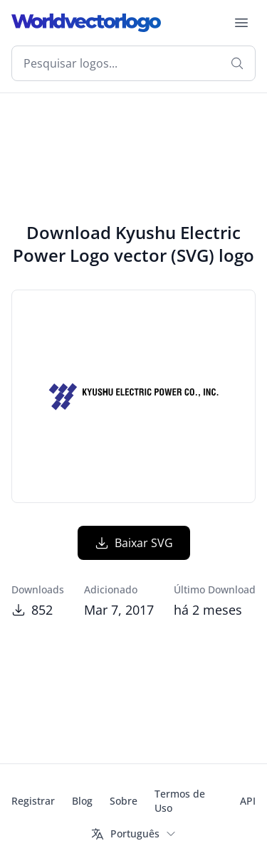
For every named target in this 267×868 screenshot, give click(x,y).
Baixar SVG (134, 543)
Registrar (33, 801)
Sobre (124, 801)
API (248, 801)
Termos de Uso (180, 801)
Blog (82, 801)
